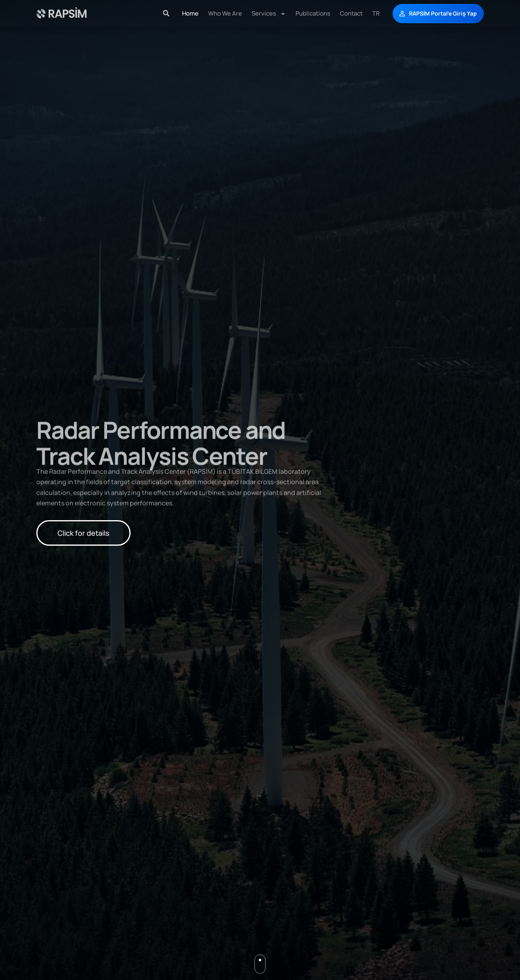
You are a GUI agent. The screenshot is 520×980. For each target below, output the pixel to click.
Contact (351, 13)
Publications (313, 13)
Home (190, 13)
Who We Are (225, 13)
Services (269, 14)
